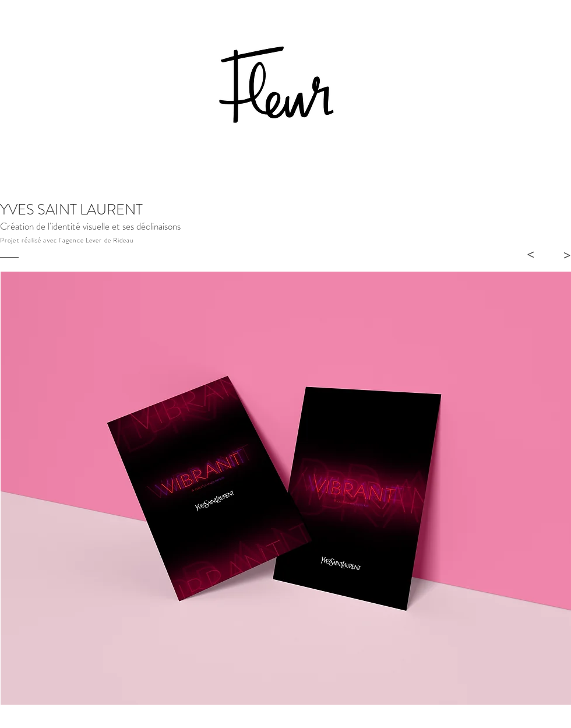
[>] (530, 255)
